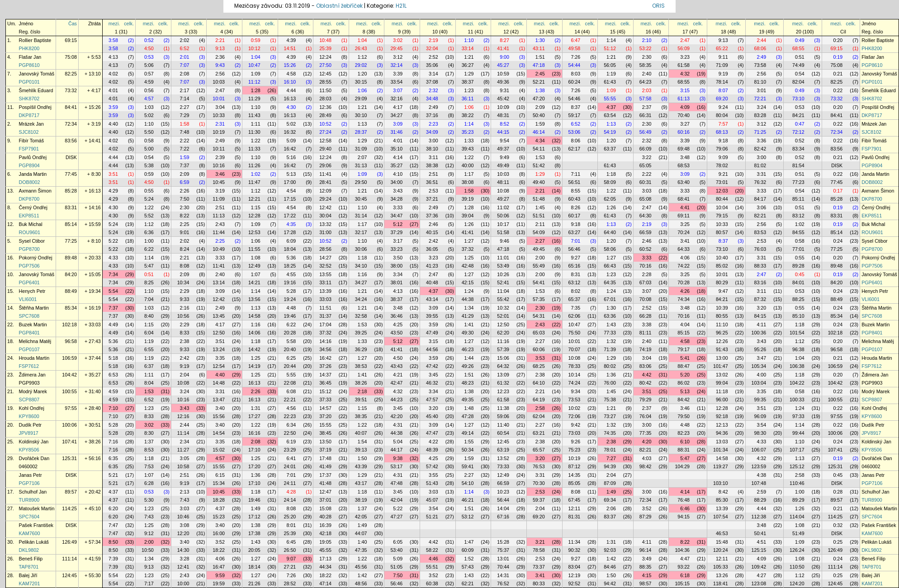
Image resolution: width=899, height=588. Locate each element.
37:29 (396, 232)
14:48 (219, 383)
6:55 (149, 349)
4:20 (647, 442)
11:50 (325, 90)
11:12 (254, 82)
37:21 (432, 199)
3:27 (685, 124)
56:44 (503, 500)
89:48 (71, 258)
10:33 (219, 115)
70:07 (575, 349)
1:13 (362, 124)
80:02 (610, 366)
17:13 (325, 559)
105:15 (682, 583)
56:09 (684, 48)
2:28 (647, 274)
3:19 (220, 191)
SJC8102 (29, 132)
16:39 (325, 525)
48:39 (432, 450)
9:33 (185, 299)
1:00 (149, 241)
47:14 (325, 583)
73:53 (575, 400)
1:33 (469, 141)
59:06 (503, 416)
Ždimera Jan (32, 375)
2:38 (185, 341)
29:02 (361, 65)
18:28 (219, 500)
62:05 (610, 199)
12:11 (575, 508)
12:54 (219, 366)
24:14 (290, 500)
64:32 (503, 366)
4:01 (113, 90)
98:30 (760, 433)
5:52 (149, 216)
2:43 (220, 224)
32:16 (396, 99)
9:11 (723, 57)
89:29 (798, 500)
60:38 (432, 583)
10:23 (503, 492)
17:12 (254, 517)
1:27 (469, 241)
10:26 (503, 274)
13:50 (325, 442)
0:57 (149, 74)
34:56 (325, 349)
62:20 (503, 333)
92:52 (575, 583)
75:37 (503, 550)
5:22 (113, 241)
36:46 (396, 316)
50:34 (468, 450)
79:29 (646, 400)
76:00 (610, 383)
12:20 (183, 533)
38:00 (396, 266)
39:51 (361, 400)
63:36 (610, 316)
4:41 (685, 207)
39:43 (468, 149)
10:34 (183, 282)
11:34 (575, 542)
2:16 (185, 308)
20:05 (254, 550)
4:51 (761, 542)
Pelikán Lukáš (34, 542)
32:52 (325, 266)
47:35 (361, 550)
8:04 (149, 383)
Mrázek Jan (31, 124)
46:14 (539, 132)
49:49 (503, 165)
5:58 (291, 341)
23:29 (290, 450)
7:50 (185, 199)
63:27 (575, 232)
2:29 (185, 291)
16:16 (254, 433)
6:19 (291, 442)
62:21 (468, 583)
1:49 (611, 492)
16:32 (290, 132)
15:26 (290, 65)
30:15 (361, 82)
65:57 (539, 450)
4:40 (113, 124)
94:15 (684, 517)
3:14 (433, 74)
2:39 (220, 157)
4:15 (647, 575)
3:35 (220, 358)
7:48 (185, 132)
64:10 (539, 383)
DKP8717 (29, 115)
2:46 (433, 224)
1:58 (185, 124)
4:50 (149, 48)
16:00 (219, 533)
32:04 (432, 48)
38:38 (432, 165)
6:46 (685, 508)
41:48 (325, 483)
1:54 (362, 442)
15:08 (325, 508)
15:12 (325, 391)
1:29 (469, 74)
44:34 (325, 567)
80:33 (539, 583)
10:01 (219, 99)
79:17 (684, 349)
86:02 (684, 383)
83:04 (575, 567)
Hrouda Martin (34, 358)
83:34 (798, 149)
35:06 (432, 65)
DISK (71, 157)
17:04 (325, 325)
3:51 (113, 174)
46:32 (432, 383)
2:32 (433, 90)
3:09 (398, 124)
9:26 (575, 442)
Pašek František (36, 525)
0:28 (838, 492)
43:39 (361, 466)
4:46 (433, 559)
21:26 (254, 583)
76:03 (760, 249)
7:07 (185, 65)
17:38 (254, 533)
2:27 (185, 107)
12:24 (325, 57)
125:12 (797, 466)
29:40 (325, 149)
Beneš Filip (31, 559)
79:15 (722, 216)
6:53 (113, 375)
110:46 (797, 483)
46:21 (468, 500)
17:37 (325, 475)
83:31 (71, 207)
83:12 (798, 216)
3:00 (433, 141)
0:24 (838, 241)
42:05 (361, 517)
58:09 (610, 182)
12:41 (183, 567)
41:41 (503, 48)
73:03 (575, 433)
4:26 (685, 291)
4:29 (113, 191)
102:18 (69, 325)
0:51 (800, 57)
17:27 (254, 416)
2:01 (185, 57)
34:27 (396, 115)
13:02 (722, 375)
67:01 (610, 299)
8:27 (504, 40)
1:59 (540, 124)
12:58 (325, 141)
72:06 (575, 416)
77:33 (610, 333)
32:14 (396, 65)
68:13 (722, 132)
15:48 (722, 542)
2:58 (540, 408)
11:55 (254, 249)
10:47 (254, 65)
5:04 (398, 442)
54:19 (610, 132)
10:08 (503, 191)
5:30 (149, 500)
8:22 (185, 216)
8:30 (149, 433)
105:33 (721, 567)
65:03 (539, 333)
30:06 (361, 249)
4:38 (761, 475)
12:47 (325, 492)
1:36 (611, 375)
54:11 (539, 149)
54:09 (539, 232)
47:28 (468, 416)
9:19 (723, 74)
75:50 (575, 333)
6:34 (291, 425)
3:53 (540, 358)
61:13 (684, 99)
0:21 (838, 74)
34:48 (432, 99)
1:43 (611, 325)
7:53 (149, 466)
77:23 (798, 182)
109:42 (759, 567)
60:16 (684, 132)
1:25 (469, 258)
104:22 (797, 383)
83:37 (610, 517)
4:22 (433, 442)
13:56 (254, 299)
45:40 (432, 416)
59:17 (575, 115)
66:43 (610, 266)
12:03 (722, 191)
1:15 (256, 207)
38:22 (468, 115)
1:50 (362, 458)
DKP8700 (29, 199)
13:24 (219, 349)
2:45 (540, 74)
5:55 (291, 375)
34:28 (396, 199)
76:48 (684, 500)
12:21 (254, 199)
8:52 (504, 124)
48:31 (503, 115)
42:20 (396, 416)
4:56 (291, 408)
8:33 (185, 333)
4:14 (398, 157)
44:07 (361, 533)
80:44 (722, 199)
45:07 (432, 500)
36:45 (325, 383)
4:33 (113, 258)
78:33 (575, 366)
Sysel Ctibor (32, 241)
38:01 (396, 282)
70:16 (646, 266)
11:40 (503, 425)
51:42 (539, 165)
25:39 (325, 48)
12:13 (722, 425)
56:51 (575, 182)
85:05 (575, 483)
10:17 (503, 224)
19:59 (219, 583)
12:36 (325, 107)
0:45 (800, 274)
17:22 (290, 216)
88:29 (760, 500)
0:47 (800, 124)
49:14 (468, 433)
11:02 (503, 207)
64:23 (646, 82)
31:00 (325, 232)
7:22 (185, 149)
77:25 (71, 241)
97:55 (71, 408)
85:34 (71, 308)
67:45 (575, 500)
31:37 (325, 316)
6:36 (149, 232)
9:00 (504, 57)
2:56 (220, 74)
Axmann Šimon (35, 191)
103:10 (721, 483)
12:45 (325, 74)
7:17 (149, 583)
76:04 (646, 416)
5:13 (291, 174)
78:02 (722, 165)
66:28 (646, 316)
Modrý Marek (33, 391)
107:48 (759, 483)
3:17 (398, 241)
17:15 (290, 199)
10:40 (722, 258)
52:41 (503, 282)
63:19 (503, 450)
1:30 (540, 40)
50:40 (539, 115)
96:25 (722, 333)
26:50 (290, 550)
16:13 (290, 99)
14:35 (575, 475)
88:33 (760, 266)
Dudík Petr (30, 425)
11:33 (254, 149)
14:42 (254, 349)
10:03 (219, 82)
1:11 (256, 124)
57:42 (432, 466)
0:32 (838, 525)
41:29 (468, 316)
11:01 (503, 258)
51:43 (432, 483)
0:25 (838, 542)
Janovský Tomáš (37, 74)
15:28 (503, 542)
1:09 (256, 74)
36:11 (468, 99)
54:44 (575, 65)
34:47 (396, 216)
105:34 (759, 366)
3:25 (685, 224)
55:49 (539, 266)
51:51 (539, 216)
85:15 (684, 333)
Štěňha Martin (34, 308)
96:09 (760, 416)
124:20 (797, 583)
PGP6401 (29, 282)
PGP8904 (29, 165)
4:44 (291, 90)
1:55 (469, 442)
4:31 (398, 425)
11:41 (325, 174)
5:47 (149, 266)
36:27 (468, 65)
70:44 (503, 567)
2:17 (185, 90)
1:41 (469, 325)
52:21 (539, 82)
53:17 (396, 466)
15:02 (219, 450)
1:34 (469, 308)
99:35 (760, 400)
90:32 (575, 550)
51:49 (798, 533)
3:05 (185, 458)
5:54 (113, 291)
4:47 (685, 559)
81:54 (798, 165)
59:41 (468, 466)
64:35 (610, 282)
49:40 (539, 182)
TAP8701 (29, 567)
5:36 (291, 258)
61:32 (503, 383)
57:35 (539, 299)
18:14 (254, 567)
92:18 (722, 416)
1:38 (540, 90)
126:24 (797, 550)
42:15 (468, 282)
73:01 (722, 182)
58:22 (432, 550)
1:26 (611, 207)
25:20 (290, 517)
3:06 (761, 207)
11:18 (722, 391)
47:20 (539, 99)
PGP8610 (29, 65)
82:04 (798, 82)
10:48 (325, 40)
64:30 (646, 216)
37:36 (432, 216)
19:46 (290, 316)
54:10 (468, 483)
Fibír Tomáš (31, 141)
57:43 (468, 567)
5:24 (149, 199)
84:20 (71, 274)
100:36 (759, 333)
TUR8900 (29, 500)
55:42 (503, 299)
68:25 (539, 366)
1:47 (469, 542)
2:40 (647, 74)
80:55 (722, 316)
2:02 (185, 40)
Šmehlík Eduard (36, 90)
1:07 (256, 274)
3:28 (185, 559)
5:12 (398, 224)
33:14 (468, 48)
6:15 (220, 475)
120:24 (721, 550)
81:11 (646, 333)
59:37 (539, 500)
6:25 (291, 358)
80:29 (722, 282)
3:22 (647, 157)
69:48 (684, 149)
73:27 (610, 416)
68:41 (684, 199)
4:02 (113, 74)
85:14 (71, 224)
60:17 (575, 216)
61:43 (610, 82)
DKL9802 (29, 550)
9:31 (504, 90)
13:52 (503, 458)
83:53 (760, 232)
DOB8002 (30, 182)
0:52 (149, 40)
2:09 (540, 107)
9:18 (723, 141)
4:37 (611, 107)
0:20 (838, 40)
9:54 (504, 141)
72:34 (71, 124)
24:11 (290, 483)
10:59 (503, 74)
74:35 (610, 433)
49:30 (468, 333)
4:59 (149, 82)
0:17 (838, 191)
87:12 (575, 466)
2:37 (647, 107)
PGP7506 (29, 266)
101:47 (721, 366)
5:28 (291, 291)
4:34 (540, 141)
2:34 (185, 442)
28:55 (325, 82)
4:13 (113, 57)
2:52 (433, 57)
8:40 (149, 316)
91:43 (722, 349)
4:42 (647, 375)
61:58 (684, 65)
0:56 (149, 90)
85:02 (722, 266)
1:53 (540, 157)
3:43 (398, 191)
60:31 (646, 182)
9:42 (575, 425)
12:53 (254, 232)
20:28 (290, 333)
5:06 (149, 65)
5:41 (685, 358)
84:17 (760, 199)
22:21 (290, 400)
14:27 (325, 258)
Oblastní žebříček (339, 6)
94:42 (610, 583)
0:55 (149, 191)
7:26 (575, 57)
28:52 (290, 583)
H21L (401, 6)
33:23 (396, 249)
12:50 (503, 325)
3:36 (761, 141)
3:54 (761, 425)
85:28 (71, 191)
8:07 (723, 90)
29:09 (361, 99)
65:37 (575, 299)
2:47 (685, 40)
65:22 (722, 48)
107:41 (69, 442)
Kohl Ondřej (32, 408)
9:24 (723, 107)
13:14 (219, 282)
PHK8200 (29, 48)
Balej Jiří (28, 575)
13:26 (722, 575)
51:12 (610, 48)
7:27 (611, 458)
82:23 (684, 433)
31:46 (396, 132)
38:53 (361, 366)
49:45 (539, 249)
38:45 (325, 433)
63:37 (610, 149)
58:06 (610, 249)
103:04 (759, 383)
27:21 (290, 567)
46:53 (722, 533)
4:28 (291, 492)
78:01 (610, 450)
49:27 (503, 199)
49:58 (575, 48)
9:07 (291, 559)
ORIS (658, 6)
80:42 (646, 383)
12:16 (183, 416)
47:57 (432, 400)
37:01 (325, 500)
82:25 (71, 74)
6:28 (149, 483)
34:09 (432, 132)
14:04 (503, 508)
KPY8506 (29, 450)
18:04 (290, 249)
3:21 (540, 542)
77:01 (798, 249)
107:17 (797, 450)
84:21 (798, 115)
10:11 (219, 149)
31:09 (361, 149)
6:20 (113, 508)
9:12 (149, 533)
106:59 (69, 358)
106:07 (759, 450)
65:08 (646, 199)
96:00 (722, 400)
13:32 (325, 224)
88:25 (798, 299)
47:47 (432, 433)
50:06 (503, 216)
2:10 (647, 40)
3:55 (433, 475)
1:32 (611, 341)
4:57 (149, 99)
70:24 (684, 232)
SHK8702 (29, 99)
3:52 (647, 508)
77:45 (71, 174)
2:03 (647, 90)
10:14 (575, 375)
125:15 (759, 550)
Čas (73, 24)
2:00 (540, 258)
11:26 (254, 165)
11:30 (254, 132)
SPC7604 (29, 517)
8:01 (291, 525)
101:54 (797, 333)
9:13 (723, 40)
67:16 (503, 517)
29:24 (325, 199)
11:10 (722, 325)
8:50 (113, 542)
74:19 (646, 349)
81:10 (760, 82)
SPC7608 (29, 316)
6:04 (149, 333)
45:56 (361, 567)
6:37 (149, 366)
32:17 (361, 232)
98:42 (646, 466)
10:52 (325, 124)
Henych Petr (32, 291)
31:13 (361, 165)
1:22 (256, 141)
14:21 (254, 282)
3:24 (761, 107)
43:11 (539, 48)
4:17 (398, 107)
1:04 (362, 40)
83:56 (71, 141)
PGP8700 (29, 249)
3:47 (761, 358)
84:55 (798, 232)
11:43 (254, 115)
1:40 (362, 542)
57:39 (503, 349)
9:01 (185, 232)
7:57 (723, 124)
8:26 (575, 207)
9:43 (220, 65)
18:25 (290, 266)
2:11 (540, 224)
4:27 (761, 575)
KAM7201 (30, 583)
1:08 (256, 258)
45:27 (503, 65)
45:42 (503, 99)
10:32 (503, 308)
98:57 (646, 583)
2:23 (433, 124)
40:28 (325, 517)
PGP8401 (29, 333)
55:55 (610, 99)
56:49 (646, 132)
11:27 (183, 450)
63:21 (539, 433)
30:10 (361, 115)
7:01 (575, 241)
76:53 (539, 466)
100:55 (69, 391)
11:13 (219, 216)
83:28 (760, 115)
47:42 (432, 366)
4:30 (291, 107)
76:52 (503, 583)
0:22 (838, 90)
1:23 (469, 90)
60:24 (575, 82)
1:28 (256, 90)
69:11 (684, 216)
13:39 (325, 291)
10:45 (219, 182)
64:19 (539, 400)
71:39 (610, 349)
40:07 (361, 433)
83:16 (760, 282)
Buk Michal (31, 224)
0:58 (149, 141)
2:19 (433, 40)
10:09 (503, 107)
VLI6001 (28, 299)
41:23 (432, 266)
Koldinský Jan (34, 442)
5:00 (149, 149)
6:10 (685, 442)
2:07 (362, 157)
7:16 (113, 442)
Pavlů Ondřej (33, 157)
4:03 (647, 458)
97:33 (798, 416)
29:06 (325, 165)
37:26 (325, 366)
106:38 (797, 366)
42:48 (468, 266)
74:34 (684, 299)
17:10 (254, 450)
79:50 (684, 416)
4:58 (291, 74)
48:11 (503, 182)
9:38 (398, 458)
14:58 (254, 316)
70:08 (646, 299)
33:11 (325, 282)
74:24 (575, 383)
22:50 (290, 433)
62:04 (539, 416)
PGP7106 (29, 483)
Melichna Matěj (35, 341)
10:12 (254, 48)
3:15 (685, 90)
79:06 (722, 149)
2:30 (647, 57)
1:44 (469, 358)
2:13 (185, 492)
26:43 (361, 48)
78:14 (722, 82)
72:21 (760, 99)
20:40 (290, 349)
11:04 (503, 291)
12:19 (575, 575)
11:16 (503, 341)
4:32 (685, 74)
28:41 (325, 182)
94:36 (722, 433)
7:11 (575, 174)
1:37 (149, 442)
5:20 (685, 375)
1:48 (469, 408)
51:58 (503, 232)
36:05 (432, 249)
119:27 (721, 466)
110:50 (797, 567)
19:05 (325, 542)
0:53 (149, 57)
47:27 (396, 517)
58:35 (646, 65)
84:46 (610, 567)
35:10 (396, 149)
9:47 (723, 291)
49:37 (503, 149)
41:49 (325, 466)
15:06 (503, 358)
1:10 (469, 40)
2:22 (185, 141)
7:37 (185, 165)
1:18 (611, 174)
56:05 (610, 65)
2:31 (220, 124)
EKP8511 (29, 216)
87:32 (760, 299)
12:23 (503, 391)
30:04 (325, 216)
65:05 (646, 165)
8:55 (575, 191)
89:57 (71, 492)
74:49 (798, 65)
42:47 (396, 383)
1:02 (256, 174)
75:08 (71, 57)
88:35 (646, 567)
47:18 (539, 65)
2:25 (185, 224)
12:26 (722, 341)
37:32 (468, 249)
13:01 (503, 559)
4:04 (685, 325)
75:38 (610, 400)
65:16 (575, 266)
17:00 (290, 182)
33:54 (396, 82)
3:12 (398, 57)
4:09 (685, 107)
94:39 (610, 466)
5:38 (149, 165)
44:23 (396, 400)
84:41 (71, 107)
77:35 (646, 433)
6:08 (291, 391)
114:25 (69, 508)
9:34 (575, 391)
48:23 (468, 383)
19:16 (290, 282)
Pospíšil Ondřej (35, 107)
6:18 (685, 575)
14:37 (325, 375)
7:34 (113, 274)
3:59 (113, 107)
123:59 (759, 466)
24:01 (290, 466)
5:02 (149, 115)
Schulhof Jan (33, 492)
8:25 (149, 282)
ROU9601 (30, 232)
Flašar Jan (30, 57)
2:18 (362, 391)
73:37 (539, 567)
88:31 (684, 450)
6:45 (291, 542)
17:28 (290, 232)
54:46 (575, 99)
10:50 (148, 550)
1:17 (469, 174)
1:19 (611, 74)
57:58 (646, 99)
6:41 (291, 458)
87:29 (646, 517)
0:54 (800, 74)
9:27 (575, 258)
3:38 (647, 325)
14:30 (183, 550)
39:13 (361, 450)
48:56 (361, 583)
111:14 (69, 559)
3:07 (398, 90)
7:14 (185, 99)
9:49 (504, 157)
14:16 (325, 341)
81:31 (575, 517)
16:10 (290, 82)
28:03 (325, 99)
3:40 (220, 408)
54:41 (539, 282)
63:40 (684, 182)
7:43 (185, 500)
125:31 (69, 458)
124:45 (69, 575)
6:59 (185, 182)
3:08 (185, 525)
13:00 (722, 358)
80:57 (722, 232)
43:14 (432, 299)
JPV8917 (29, 433)
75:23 (575, 450)
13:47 (219, 400)
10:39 (722, 308)
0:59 (256, 40)
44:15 (503, 132)
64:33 (684, 249)
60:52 (646, 249)
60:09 (468, 550)
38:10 (432, 149)
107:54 (721, 517)
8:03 (575, 74)
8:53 (149, 450)
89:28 (798, 266)
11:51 (325, 308)
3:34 (398, 274)
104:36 (682, 550)
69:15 (71, 40)
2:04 (185, 375)
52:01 (503, 316)
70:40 (684, 115)
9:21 (723, 174)
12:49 (254, 266)
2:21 (220, 40)
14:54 (219, 433)
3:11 (433, 157)
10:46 (183, 517)
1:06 (362, 90)
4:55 (291, 274)
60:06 (539, 349)
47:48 (396, 483)
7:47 (113, 525)
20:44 (290, 366)
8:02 (575, 291)
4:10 (398, 174)
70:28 (684, 282)
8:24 (185, 249)
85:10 (798, 316)
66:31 (646, 115)
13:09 (503, 375)
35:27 (396, 165)
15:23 (219, 517)
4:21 (398, 375)
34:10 (361, 266)
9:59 (220, 575)
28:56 (325, 249)
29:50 (361, 182)
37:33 (325, 400)
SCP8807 (29, 400)
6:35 (113, 458)
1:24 (469, 291)
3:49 (647, 559)
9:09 (723, 157)
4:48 (291, 308)
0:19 (838, 57)
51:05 (396, 567)
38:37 (468, 82)
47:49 (432, 333)
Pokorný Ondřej (36, 258)
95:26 (760, 349)
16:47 (219, 567)
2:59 (761, 492)
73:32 (71, 90)
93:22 (684, 567)
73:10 (798, 99)
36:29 (361, 349)
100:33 (797, 400)
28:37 (361, 132)
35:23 (468, 132)
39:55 (432, 316)
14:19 (254, 366)
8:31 (575, 274)
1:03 (149, 107)
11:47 (254, 182)
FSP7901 (29, 149)
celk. (129, 24)
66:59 (646, 232)
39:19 (468, 199)
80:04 (722, 115)
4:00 (761, 375)
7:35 (575, 308)
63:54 (610, 115)
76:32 (760, 182)
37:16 (432, 115)
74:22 (684, 266)
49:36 (503, 82)
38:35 (361, 416)
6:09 (291, 241)
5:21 (113, 475)
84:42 (684, 400)
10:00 (183, 583)
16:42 (290, 149)
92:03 (610, 550)
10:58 (183, 466)
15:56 (219, 416)
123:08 (759, 583)
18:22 (219, 550)
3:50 (398, 258)
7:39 (113, 559)
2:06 (611, 508)
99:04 (722, 383)
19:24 (290, 299)
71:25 (760, 132)
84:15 (760, 316)
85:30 (722, 500)
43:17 (361, 483)
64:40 (610, 232)
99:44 (798, 433)
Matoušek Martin (37, 508)
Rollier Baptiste (35, 40)
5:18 (113, 358)
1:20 (362, 74)
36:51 (432, 182)
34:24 (361, 299)
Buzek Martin (33, 325)
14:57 (325, 408)
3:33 (685, 191)
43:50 (396, 333)
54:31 (539, 316)
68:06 (760, 48)
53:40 (396, 550)
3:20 (761, 308)
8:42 (723, 492)
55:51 (432, 567)
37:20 (325, 416)
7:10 (113, 408)
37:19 (325, 450)
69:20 (722, 99)
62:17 (575, 149)
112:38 (759, 517)
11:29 (254, 99)
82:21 (760, 216)
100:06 (69, 425)
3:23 (685, 57)
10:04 (722, 207)
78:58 (539, 550)
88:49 (71, 291)
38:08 (468, 182)
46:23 (468, 349)
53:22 (646, 48)
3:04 (220, 107)
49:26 (468, 366)
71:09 (722, 65)
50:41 (760, 533)
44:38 (468, 299)
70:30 (539, 483)
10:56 (183, 316)
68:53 (684, 165)
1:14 (611, 40)
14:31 (503, 575)
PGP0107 (29, 349)
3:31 (761, 174)
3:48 (685, 157)
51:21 (432, 517)
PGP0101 (29, 82)
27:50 (325, 65)
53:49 (503, 266)
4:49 (113, 325)
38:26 (361, 383)
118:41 (721, 583)
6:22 (149, 249)
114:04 (797, 517)
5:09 (291, 141)
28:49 (325, 115)
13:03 (722, 442)
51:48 (539, 199)
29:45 (396, 48)
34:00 (396, 182)
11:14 (183, 433)
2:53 (433, 191)
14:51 (290, 48)
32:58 (361, 316)
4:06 (685, 258)
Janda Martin (33, 174)
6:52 (185, 48)
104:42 (69, 375)
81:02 (760, 165)
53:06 (575, 132)
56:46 (575, 249)
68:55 (798, 48)
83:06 (646, 366)
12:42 (325, 207)
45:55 (325, 550)
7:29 (185, 115)
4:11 (761, 325)
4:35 (291, 224)
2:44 (761, 40)
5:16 (291, 157)
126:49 (69, 542)
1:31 (256, 408)
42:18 (325, 533)
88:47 (684, 366)
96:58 (71, 341)
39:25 (361, 333)
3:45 (433, 375)
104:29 (682, 466)
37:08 (432, 82)
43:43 (396, 366)
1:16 (362, 274)
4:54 (291, 191)
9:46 (504, 241)
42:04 (396, 500)
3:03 (647, 191)
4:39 (291, 40)
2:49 (761, 57)
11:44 (219, 232)
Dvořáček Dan (34, 458)
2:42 (433, 241)
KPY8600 (29, 416)
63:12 (575, 282)
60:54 (503, 433)
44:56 (432, 349)
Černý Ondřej (33, 207)
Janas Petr (31, 475)
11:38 (503, 408)
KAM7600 (30, 533)
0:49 (800, 40)
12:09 (325, 191)
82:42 (760, 149)
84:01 (798, 282)
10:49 (219, 249)
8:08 (185, 266)
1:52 (469, 559)
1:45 (540, 207)
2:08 (185, 74)
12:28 (254, 216)
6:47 (575, 40)
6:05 (398, 542)
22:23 (290, 416)
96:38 (798, 349)
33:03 (325, 299)
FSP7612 (29, 366)
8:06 (575, 141)
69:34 (610, 500)
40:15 (432, 232)
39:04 (468, 216)
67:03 (646, 282)
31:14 (361, 216)
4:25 (398, 325)
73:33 (503, 466)
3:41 (685, 241)
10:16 (219, 165)
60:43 (575, 199)
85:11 (798, 199)
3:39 (398, 74)
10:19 (219, 132)
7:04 (149, 299)
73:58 (760, 65)
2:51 (433, 174)
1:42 (611, 559)
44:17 (396, 450)
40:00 (468, 165)
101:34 (721, 450)
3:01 (761, 90)
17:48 (325, 458)
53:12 (468, 517)
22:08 (290, 383)
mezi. (114, 24)
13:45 (219, 316)
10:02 (575, 408)
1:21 (469, 57)
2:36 (220, 57)
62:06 (575, 316)
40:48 (432, 282)
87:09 (610, 483)
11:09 (219, 199)
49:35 (468, 400)
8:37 (575, 107)
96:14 (646, 550)
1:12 (362, 57)
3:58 (113, 40)
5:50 (149, 132)
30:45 (361, 199)
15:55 (325, 425)
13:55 (325, 274)
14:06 (254, 333)
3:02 (398, 40)
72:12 (798, 132)
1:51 (540, 57)
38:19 (361, 500)
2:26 (185, 191)
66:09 (646, 149)
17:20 (254, 466)
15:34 (219, 483)
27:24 (325, 132)
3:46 (220, 174)
